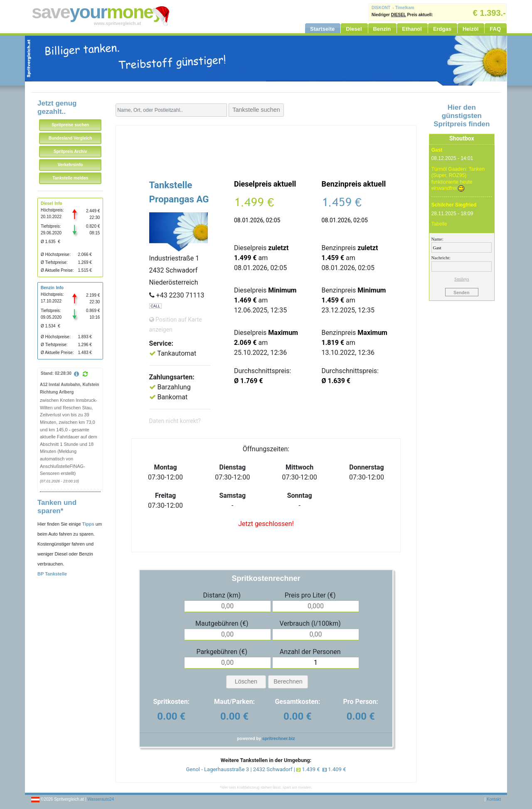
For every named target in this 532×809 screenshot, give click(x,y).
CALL (156, 306)
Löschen (246, 681)
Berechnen (288, 681)
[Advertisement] (266, 146)
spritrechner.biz (279, 739)
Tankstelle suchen (256, 110)
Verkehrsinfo (70, 165)
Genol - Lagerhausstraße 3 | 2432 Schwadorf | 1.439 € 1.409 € (266, 769)
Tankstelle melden (70, 178)
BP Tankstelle (52, 574)
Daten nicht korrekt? (175, 421)
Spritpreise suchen (70, 125)
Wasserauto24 (101, 799)
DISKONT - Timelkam (393, 8)
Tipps (88, 524)
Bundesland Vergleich (70, 138)
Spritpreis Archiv (70, 151)
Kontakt (494, 799)
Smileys (462, 279)
